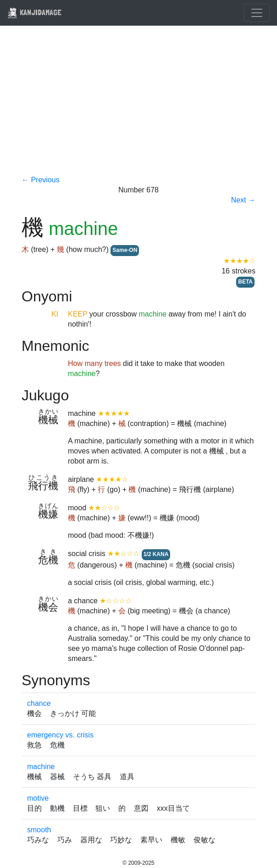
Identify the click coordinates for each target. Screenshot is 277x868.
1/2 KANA (156, 554)
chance (39, 703)
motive (38, 798)
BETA (245, 282)
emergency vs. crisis (60, 735)
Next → (243, 200)
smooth (39, 830)
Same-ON (125, 250)
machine (41, 767)
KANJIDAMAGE (34, 12)
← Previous (41, 180)
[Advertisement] (138, 106)
